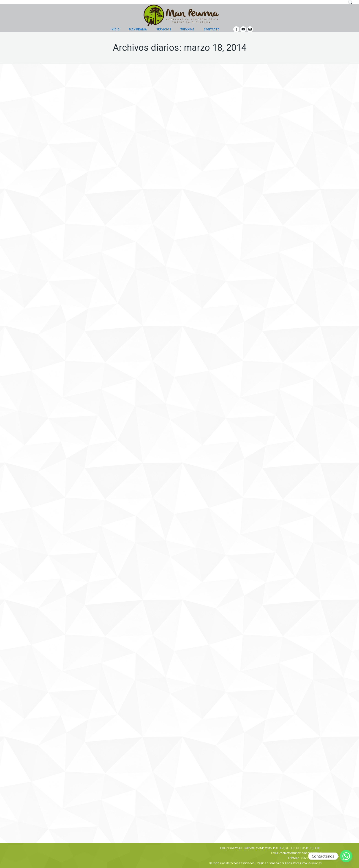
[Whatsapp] (346, 856)
